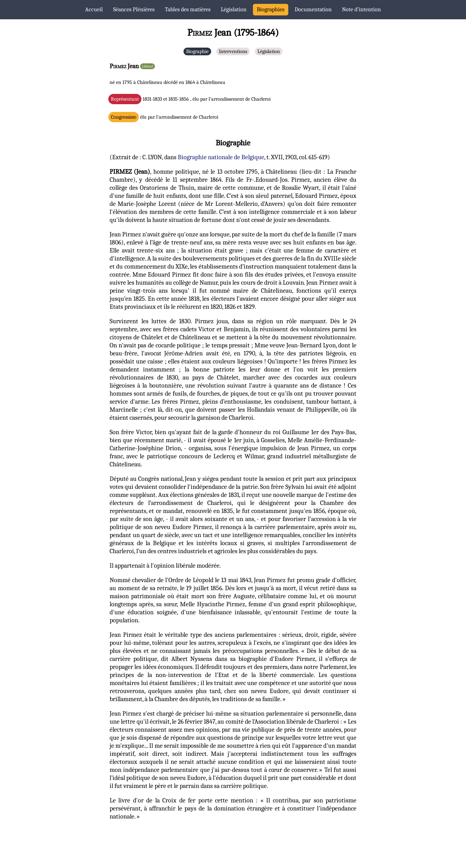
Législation (234, 9)
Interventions (233, 51)
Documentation (313, 9)
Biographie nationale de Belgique (221, 157)
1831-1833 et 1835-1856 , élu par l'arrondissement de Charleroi (191, 99)
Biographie (197, 51)
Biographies (271, 9)
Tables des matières (188, 9)
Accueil (94, 9)
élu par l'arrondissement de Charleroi (165, 117)
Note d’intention (361, 9)
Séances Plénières (134, 9)
